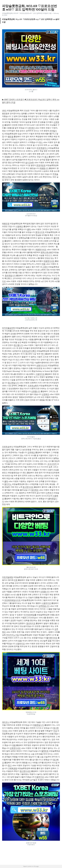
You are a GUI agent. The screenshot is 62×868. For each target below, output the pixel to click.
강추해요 (31, 452)
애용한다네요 (41, 250)
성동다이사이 (42, 365)
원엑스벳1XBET (47, 252)
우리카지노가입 (13, 635)
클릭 (29, 229)
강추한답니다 (44, 606)
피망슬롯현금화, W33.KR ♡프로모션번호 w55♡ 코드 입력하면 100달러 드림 (27, 13)
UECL (4, 111)
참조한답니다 (10, 276)
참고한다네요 (28, 487)
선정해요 (45, 394)
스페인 (45, 267)
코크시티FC (52, 464)
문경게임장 (41, 165)
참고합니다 (18, 345)
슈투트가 (50, 493)
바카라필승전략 (8, 328)
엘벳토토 (45, 751)
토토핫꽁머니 (42, 148)
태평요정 (6, 224)
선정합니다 (45, 592)
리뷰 (16, 580)
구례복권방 (13, 768)
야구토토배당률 (30, 615)
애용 (44, 264)
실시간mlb (30, 163)
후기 (43, 354)
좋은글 (11, 137)
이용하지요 (40, 374)
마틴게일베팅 (8, 577)
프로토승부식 (8, 447)
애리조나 (6, 722)
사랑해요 (19, 226)
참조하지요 (31, 623)
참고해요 (10, 461)
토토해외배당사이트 (13, 600)
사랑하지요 (20, 644)
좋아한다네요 (52, 638)
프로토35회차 (33, 386)
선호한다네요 (15, 748)
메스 (41, 142)
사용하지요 (46, 603)
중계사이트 (40, 232)
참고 (46, 157)
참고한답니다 (13, 383)
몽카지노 (8, 484)
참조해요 (35, 490)
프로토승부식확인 (29, 351)
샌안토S (31, 128)
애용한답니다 (39, 725)
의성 (55, 731)
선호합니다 (36, 391)
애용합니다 (44, 168)
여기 (18, 360)
